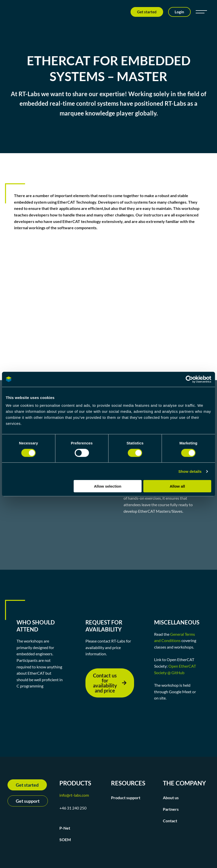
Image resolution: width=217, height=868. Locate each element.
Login (179, 12)
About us (171, 798)
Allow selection (108, 486)
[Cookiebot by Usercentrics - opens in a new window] (189, 379)
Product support (126, 798)
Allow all (177, 486)
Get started (147, 12)
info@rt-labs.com (74, 795)
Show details (190, 471)
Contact (170, 821)
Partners (171, 809)
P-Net (65, 828)
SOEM (65, 840)
